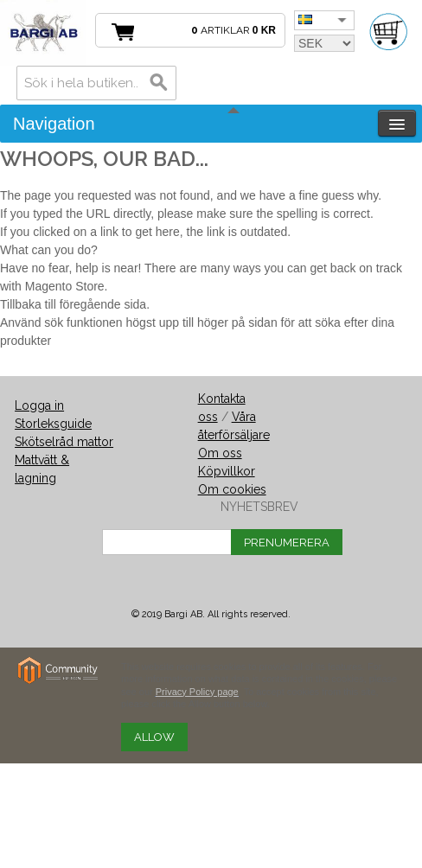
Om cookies (232, 489)
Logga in (39, 405)
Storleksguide (53, 424)
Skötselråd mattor (64, 442)
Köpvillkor (227, 471)
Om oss (220, 453)
